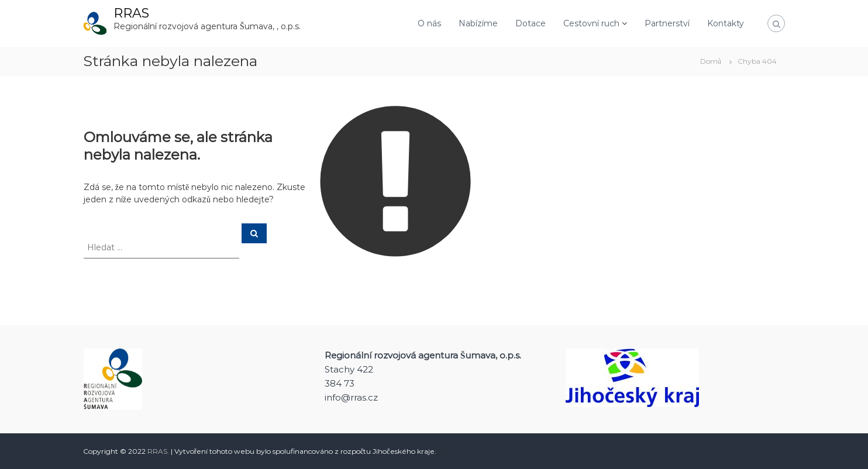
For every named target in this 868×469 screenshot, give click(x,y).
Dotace (531, 23)
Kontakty (726, 23)
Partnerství (667, 23)
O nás (429, 23)
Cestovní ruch (591, 23)
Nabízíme (478, 23)
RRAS (131, 13)
